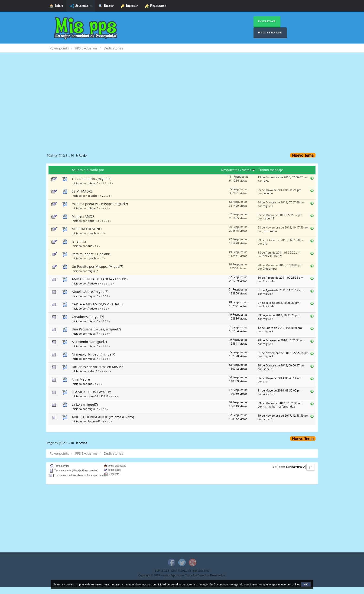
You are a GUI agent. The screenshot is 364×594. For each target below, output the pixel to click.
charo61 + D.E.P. (98, 396)
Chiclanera (270, 268)
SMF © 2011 (179, 571)
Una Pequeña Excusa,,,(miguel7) (96, 329)
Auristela (93, 283)
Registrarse (155, 6)
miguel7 (93, 183)
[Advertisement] (182, 94)
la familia (79, 241)
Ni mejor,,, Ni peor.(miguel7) (93, 354)
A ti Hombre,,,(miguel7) (89, 342)
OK (306, 584)
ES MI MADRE (82, 191)
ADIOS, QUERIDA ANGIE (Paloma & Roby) (103, 417)
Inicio (56, 6)
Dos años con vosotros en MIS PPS (98, 367)
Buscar (106, 6)
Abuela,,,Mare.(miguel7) (90, 292)
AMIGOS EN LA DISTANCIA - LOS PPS (100, 279)
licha (266, 181)
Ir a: (275, 467)
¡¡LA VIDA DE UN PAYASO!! (91, 392)
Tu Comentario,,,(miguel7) (91, 179)
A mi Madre (81, 379)
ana (90, 246)
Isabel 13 (93, 221)
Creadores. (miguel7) (88, 317)
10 (72, 155)
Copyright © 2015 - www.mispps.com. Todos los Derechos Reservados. (182, 575)
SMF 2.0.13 (162, 571)
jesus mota (270, 231)
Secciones (81, 6)
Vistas (249, 170)
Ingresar (129, 6)
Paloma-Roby (96, 421)
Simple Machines (199, 571)
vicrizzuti (268, 394)
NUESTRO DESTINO (87, 229)
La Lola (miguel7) (85, 404)
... (69, 155)
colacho (93, 196)
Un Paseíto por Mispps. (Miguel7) (97, 266)
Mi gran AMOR (83, 216)
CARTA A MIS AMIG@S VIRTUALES (97, 304)
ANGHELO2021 (273, 256)
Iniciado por (95, 170)
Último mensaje (271, 170)
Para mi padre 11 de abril (92, 254)
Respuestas (230, 170)
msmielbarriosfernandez (279, 406)
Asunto (77, 170)
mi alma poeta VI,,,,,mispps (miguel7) (100, 204)
